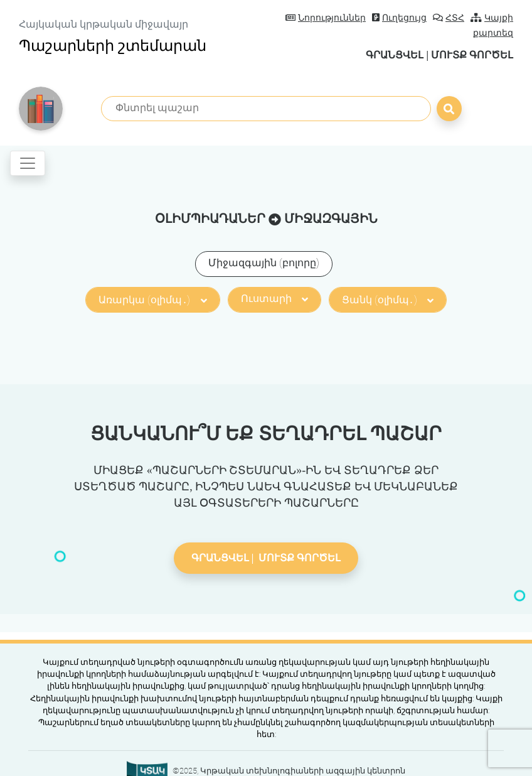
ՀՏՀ (449, 18)
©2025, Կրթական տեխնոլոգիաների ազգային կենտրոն (289, 771)
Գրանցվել (395, 55)
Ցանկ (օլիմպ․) (388, 300)
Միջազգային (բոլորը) (264, 263)
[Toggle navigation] (28, 163)
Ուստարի (274, 299)
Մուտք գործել (472, 55)
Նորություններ (326, 18)
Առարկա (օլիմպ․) (152, 300)
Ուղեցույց (399, 18)
